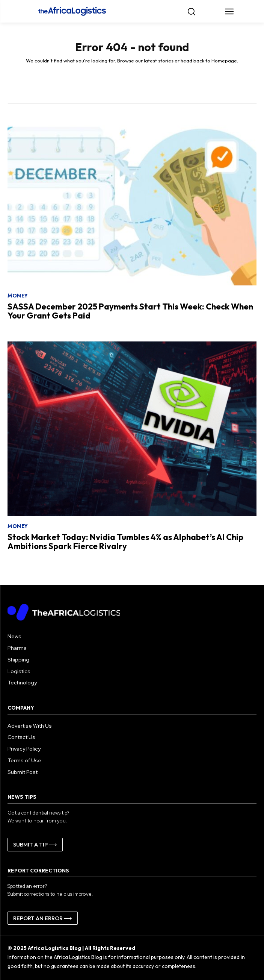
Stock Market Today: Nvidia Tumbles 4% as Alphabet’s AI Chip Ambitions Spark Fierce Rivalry (125, 542)
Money (18, 296)
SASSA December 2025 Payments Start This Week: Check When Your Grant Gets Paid (130, 311)
